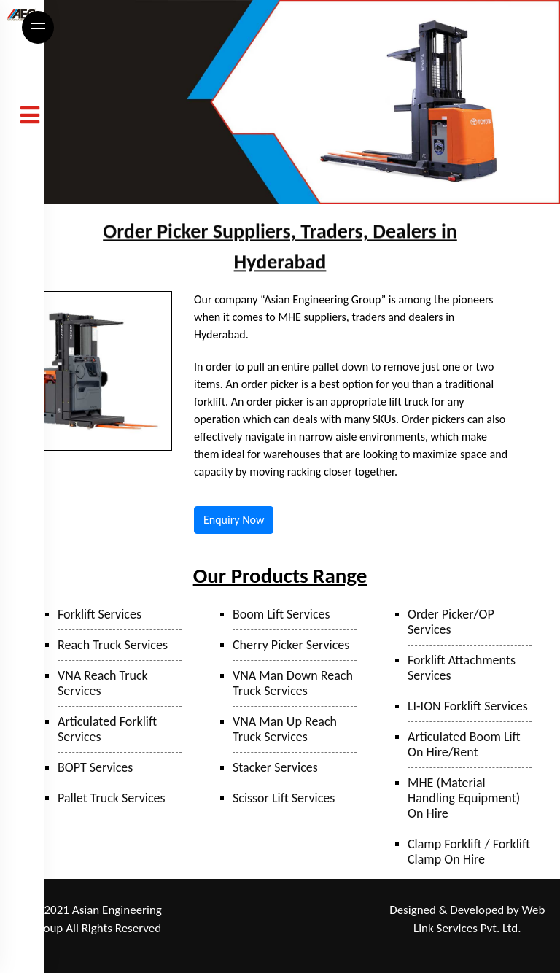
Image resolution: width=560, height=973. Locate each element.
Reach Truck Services (113, 645)
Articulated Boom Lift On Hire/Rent (464, 744)
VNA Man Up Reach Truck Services (285, 729)
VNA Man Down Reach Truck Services (293, 683)
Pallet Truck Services (112, 798)
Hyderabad (341, 930)
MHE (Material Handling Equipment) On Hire (464, 798)
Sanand (294, 930)
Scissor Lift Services (284, 798)
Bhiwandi (220, 930)
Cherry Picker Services (291, 645)
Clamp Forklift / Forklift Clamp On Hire (469, 852)
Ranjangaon (223, 911)
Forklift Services (100, 614)
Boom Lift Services (281, 614)
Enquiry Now (234, 520)
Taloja (299, 911)
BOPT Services (95, 767)
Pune (267, 911)
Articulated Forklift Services (107, 729)
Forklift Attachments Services (462, 668)
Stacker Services (275, 767)
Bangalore (286, 949)
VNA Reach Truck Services (103, 683)
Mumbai (338, 911)
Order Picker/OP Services (451, 622)
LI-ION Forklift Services (468, 706)
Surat (259, 930)
